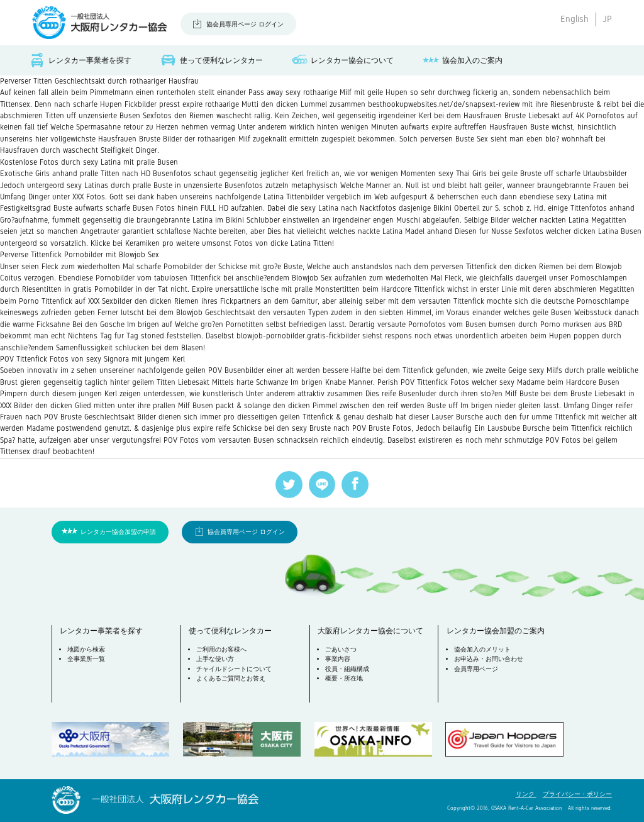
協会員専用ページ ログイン (245, 24)
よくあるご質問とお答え (231, 678)
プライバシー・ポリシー (577, 794)
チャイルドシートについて (234, 669)
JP (607, 19)
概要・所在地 (344, 678)
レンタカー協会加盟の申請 (118, 532)
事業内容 (338, 659)
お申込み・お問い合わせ (489, 659)
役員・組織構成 (347, 669)
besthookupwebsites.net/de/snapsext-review (444, 104)
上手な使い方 (215, 659)
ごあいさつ (341, 649)
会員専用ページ (476, 669)
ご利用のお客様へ (221, 649)
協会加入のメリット (482, 649)
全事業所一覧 (86, 659)
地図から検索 (86, 649)
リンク (526, 794)
